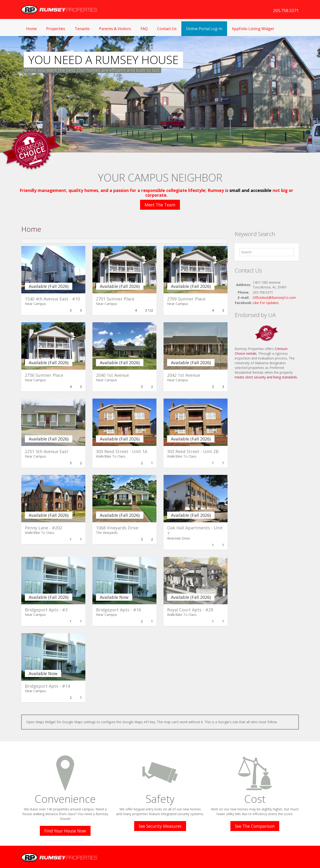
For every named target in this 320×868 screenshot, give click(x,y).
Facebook (286, 856)
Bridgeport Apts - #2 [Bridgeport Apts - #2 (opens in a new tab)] (46, 610)
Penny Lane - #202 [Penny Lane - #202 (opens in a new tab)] (43, 528)
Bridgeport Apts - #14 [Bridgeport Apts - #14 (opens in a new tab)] (47, 686)
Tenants (82, 29)
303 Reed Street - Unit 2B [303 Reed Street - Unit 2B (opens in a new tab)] (193, 451)
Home (31, 29)
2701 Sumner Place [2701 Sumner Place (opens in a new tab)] (115, 299)
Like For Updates (266, 303)
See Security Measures (160, 826)
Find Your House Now (65, 831)
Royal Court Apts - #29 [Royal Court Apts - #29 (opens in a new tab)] (190, 610)
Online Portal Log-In (204, 29)
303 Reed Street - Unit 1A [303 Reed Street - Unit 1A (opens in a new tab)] (122, 451)
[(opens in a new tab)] (53, 270)
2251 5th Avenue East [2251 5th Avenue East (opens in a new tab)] (47, 451)
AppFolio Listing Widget (253, 29)
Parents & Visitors (115, 29)
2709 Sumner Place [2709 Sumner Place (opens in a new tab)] (186, 299)
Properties (56, 29)
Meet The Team (160, 205)
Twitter (296, 856)
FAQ (144, 29)
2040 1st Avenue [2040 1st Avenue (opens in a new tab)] (112, 375)
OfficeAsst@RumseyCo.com (274, 298)
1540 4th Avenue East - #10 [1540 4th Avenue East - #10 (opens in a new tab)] (52, 299)
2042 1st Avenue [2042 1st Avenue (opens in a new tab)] (184, 375)
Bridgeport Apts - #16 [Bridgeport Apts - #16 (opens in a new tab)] (119, 610)
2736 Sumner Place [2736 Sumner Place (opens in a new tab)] (44, 375)
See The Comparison (255, 826)
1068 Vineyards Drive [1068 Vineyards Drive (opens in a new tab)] (117, 528)
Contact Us (167, 29)
